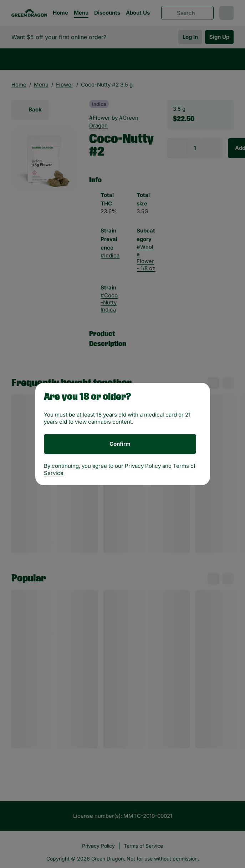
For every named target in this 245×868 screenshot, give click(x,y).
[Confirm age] (120, 444)
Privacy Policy (143, 466)
